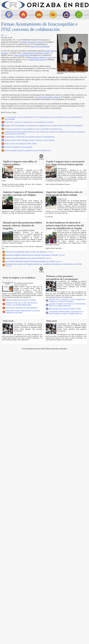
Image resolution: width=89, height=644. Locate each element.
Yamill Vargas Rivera (37, 60)
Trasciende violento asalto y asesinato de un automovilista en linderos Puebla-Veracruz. (66, 313)
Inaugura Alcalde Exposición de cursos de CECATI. (28, 258)
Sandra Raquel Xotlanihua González (36, 53)
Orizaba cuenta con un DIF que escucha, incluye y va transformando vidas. (22, 304)
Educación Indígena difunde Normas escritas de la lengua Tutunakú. (35, 255)
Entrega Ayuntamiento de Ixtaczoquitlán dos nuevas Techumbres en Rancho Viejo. (34, 129)
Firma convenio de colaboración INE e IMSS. (21, 144)
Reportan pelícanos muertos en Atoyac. (21, 300)
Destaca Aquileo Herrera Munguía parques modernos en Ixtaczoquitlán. (30, 140)
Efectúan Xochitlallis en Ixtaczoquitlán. (19, 147)
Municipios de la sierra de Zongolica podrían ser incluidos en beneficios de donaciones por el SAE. (44, 265)
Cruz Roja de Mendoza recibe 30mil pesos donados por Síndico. (33, 261)
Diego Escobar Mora (22, 55)
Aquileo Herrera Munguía (40, 46)
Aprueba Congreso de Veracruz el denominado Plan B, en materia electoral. (67, 305)
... (25, 186)
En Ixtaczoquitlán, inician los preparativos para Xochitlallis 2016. (28, 150)
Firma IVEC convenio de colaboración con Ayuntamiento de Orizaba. (29, 122)
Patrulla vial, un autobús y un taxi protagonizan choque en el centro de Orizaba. (67, 300)
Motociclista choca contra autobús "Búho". (65, 309)
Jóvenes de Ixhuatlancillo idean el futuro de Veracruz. (29, 252)
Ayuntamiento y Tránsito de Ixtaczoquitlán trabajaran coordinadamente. (30, 137)
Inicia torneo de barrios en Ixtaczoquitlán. (22, 308)
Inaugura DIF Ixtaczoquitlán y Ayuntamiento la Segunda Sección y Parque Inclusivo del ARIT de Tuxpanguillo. (44, 126)
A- (6, 35)
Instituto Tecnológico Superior (33, 42)
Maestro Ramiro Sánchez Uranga (39, 57)
